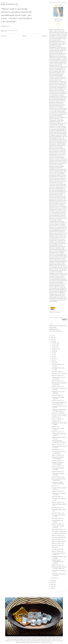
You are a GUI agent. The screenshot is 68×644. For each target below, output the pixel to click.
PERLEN (6, 31)
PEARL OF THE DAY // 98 (57, 565)
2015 (52, 339)
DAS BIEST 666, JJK (56, 417)
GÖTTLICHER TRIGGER (55, 331)
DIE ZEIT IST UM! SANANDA (58, 413)
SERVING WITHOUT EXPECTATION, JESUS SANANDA (58, 562)
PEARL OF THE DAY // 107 (58, 466)
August (54, 351)
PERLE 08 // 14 (55, 426)
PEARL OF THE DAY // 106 (58, 477)
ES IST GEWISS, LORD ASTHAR (59, 531)
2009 (52, 588)
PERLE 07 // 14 (55, 486)
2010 (52, 586)
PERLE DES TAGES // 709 (58, 461)
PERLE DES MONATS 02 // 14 (58, 529)
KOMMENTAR (52, 329)
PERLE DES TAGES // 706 (58, 508)
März (53, 361)
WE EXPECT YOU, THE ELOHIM (59, 374)
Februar (54, 363)
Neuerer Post (4, 36)
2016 (52, 337)
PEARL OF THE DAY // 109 (58, 444)
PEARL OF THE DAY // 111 (58, 419)
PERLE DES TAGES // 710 (58, 450)
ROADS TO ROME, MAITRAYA (59, 541)
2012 (52, 582)
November (54, 345)
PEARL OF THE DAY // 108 (58, 455)
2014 (52, 341)
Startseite (24, 36)
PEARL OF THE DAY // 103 (58, 513)
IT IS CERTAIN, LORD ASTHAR (59, 533)
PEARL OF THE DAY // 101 (58, 535)
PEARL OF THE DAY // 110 (58, 432)
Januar (54, 578)
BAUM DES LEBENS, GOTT (58, 545)
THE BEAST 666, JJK (56, 421)
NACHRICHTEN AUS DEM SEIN (56, 326)
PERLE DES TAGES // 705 (58, 519)
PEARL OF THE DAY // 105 (58, 491)
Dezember (54, 343)
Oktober (54, 347)
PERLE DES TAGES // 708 (58, 472)
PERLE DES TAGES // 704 (58, 539)
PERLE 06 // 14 (55, 547)
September (54, 349)
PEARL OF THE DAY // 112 (58, 401)
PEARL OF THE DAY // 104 (58, 502)
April (53, 359)
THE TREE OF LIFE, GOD (58, 549)
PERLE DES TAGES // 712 (58, 381)
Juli (53, 353)
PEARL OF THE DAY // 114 (58, 375)
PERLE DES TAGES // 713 (58, 371)
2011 (52, 584)
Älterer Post (45, 36)
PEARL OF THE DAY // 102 (58, 524)
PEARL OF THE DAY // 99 (57, 551)
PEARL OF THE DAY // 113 (58, 386)
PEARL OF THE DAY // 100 (9, 4)
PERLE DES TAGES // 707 (58, 497)
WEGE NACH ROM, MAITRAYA (59, 537)
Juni (53, 355)
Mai (53, 357)
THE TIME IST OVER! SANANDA (59, 415)
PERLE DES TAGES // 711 (58, 395)
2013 (52, 580)
